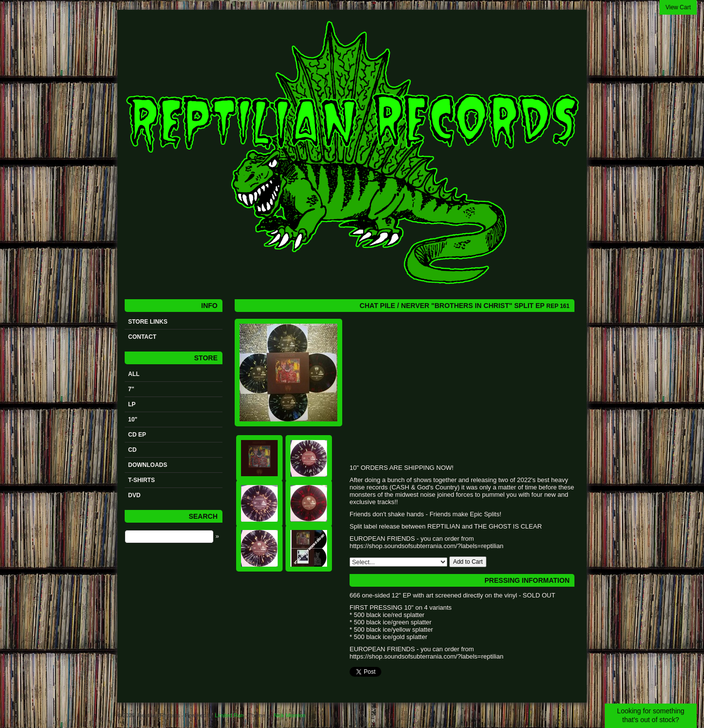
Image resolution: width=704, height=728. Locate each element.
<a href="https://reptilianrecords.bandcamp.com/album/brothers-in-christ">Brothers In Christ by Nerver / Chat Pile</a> (447, 391)
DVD (134, 495)
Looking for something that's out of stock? (651, 715)
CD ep (137, 435)
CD (132, 450)
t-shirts (142, 480)
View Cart (678, 7)
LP (132, 404)
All (134, 374)
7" (131, 389)
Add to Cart (468, 562)
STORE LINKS (148, 322)
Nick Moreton (290, 715)
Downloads (148, 465)
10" (133, 419)
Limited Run (229, 715)
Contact (142, 337)
